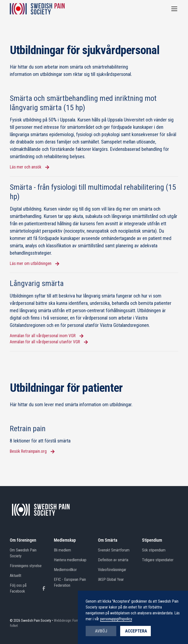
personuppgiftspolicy (116, 619)
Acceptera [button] (136, 631)
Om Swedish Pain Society (23, 553)
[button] (173, 9)
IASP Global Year (111, 579)
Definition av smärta (113, 560)
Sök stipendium (154, 550)
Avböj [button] (101, 631)
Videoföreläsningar (112, 570)
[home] (37, 9)
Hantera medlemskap (70, 560)
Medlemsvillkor (65, 570)
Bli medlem (62, 550)
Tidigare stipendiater (158, 560)
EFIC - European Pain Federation (70, 582)
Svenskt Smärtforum (114, 550)
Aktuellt (16, 576)
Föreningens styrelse (26, 566)
